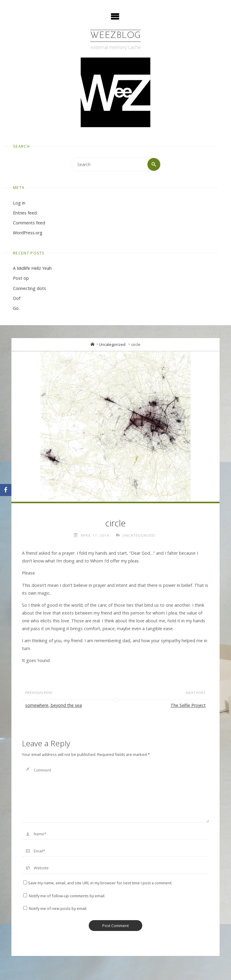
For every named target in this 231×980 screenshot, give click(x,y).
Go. (16, 308)
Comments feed (29, 223)
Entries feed (25, 213)
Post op (21, 278)
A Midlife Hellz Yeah (32, 268)
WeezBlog (115, 36)
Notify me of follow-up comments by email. (67, 896)
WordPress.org (28, 233)
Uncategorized (112, 344)
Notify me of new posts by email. (58, 908)
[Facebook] (6, 490)
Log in (19, 203)
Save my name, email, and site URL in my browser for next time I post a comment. (98, 883)
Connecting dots (29, 288)
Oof (17, 298)
